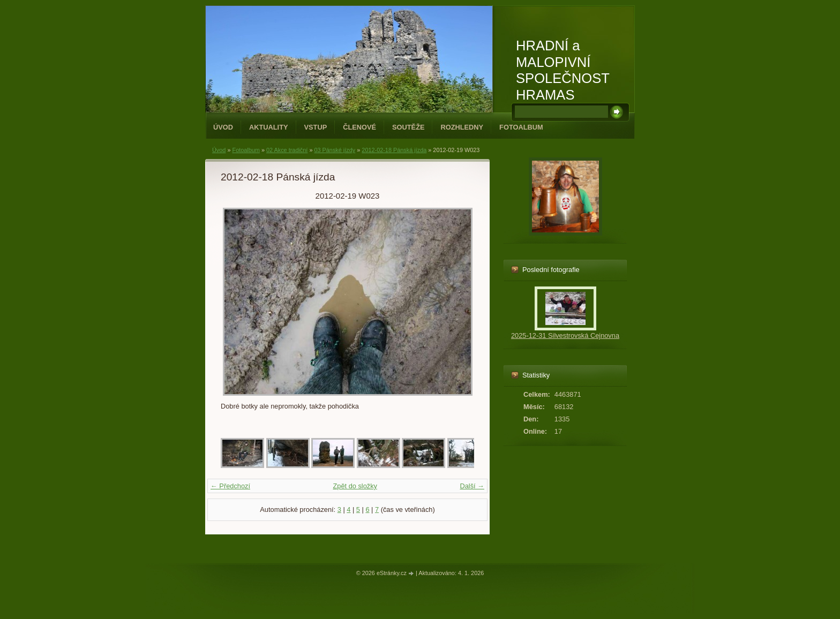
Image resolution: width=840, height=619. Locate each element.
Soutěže (408, 127)
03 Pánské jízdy (335, 150)
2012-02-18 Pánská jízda (394, 150)
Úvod (223, 127)
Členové (359, 127)
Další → (472, 486)
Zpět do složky (355, 486)
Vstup (316, 127)
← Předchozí (230, 486)
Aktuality (269, 127)
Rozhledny (462, 127)
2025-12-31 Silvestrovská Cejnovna (565, 335)
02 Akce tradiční (287, 150)
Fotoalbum (521, 127)
